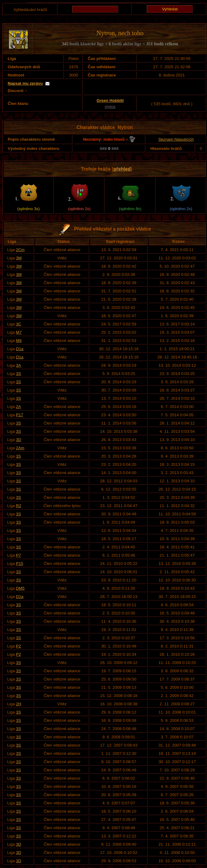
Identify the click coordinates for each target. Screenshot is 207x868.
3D (18, 440)
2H (18, 704)
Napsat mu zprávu (25, 83)
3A (18, 365)
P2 (18, 646)
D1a (20, 349)
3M (19, 258)
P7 (18, 555)
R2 (18, 506)
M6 (19, 341)
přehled (122, 169)
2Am (20, 448)
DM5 (20, 588)
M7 (19, 332)
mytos (110, 107)
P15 (20, 564)
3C (18, 324)
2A (18, 407)
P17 (20, 415)
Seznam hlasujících (176, 139)
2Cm (20, 250)
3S (18, 374)
